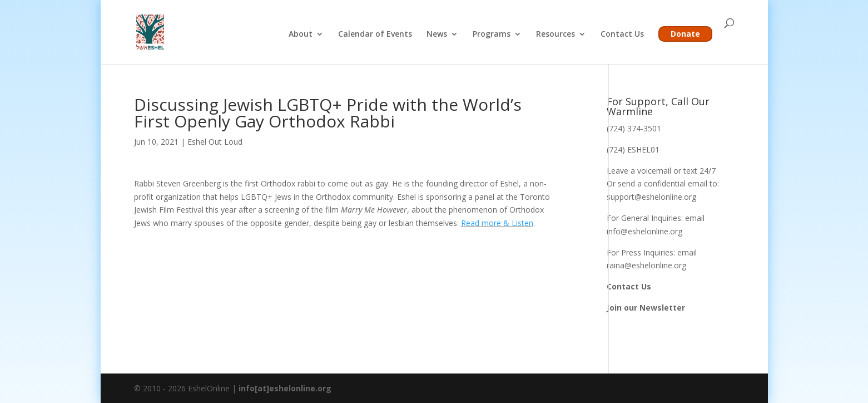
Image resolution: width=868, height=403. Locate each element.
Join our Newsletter (646, 308)
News (437, 35)
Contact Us (622, 35)
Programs (492, 35)
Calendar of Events (375, 35)
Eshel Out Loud (215, 142)
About (301, 35)
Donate (685, 34)
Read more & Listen (497, 223)
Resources (555, 35)
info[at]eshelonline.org (285, 388)
